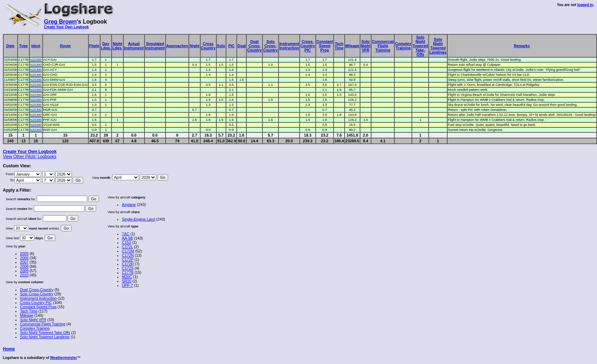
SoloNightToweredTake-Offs (420, 46)
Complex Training (35, 328)
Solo (221, 46)
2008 (24, 266)
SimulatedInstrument (155, 46)
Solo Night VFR (33, 320)
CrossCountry (208, 46)
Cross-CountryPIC (308, 46)
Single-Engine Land (139, 219)
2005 (24, 254)
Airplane (129, 205)
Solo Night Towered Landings (45, 337)
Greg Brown (60, 22)
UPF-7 (127, 285)
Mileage (352, 46)
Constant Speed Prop (38, 307)
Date (11, 46)
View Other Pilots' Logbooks (29, 157)
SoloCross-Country (270, 46)
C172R (128, 264)
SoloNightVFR (366, 46)
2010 (24, 275)
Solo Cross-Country (37, 294)
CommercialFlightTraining (383, 46)
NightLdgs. (117, 46)
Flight (94, 46)
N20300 (36, 60)
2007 (24, 262)
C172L (127, 247)
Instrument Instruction (38, 298)
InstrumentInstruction (289, 46)
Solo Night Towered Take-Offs (45, 333)
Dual (241, 46)
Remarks (522, 46)
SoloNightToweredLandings (438, 46)
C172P (128, 260)
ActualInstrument (134, 46)
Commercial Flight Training (43, 324)
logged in (585, 5)
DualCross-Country (254, 46)
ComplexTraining (403, 46)
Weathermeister (63, 358)
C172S (128, 268)
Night (194, 46)
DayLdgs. (106, 46)
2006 (24, 258)
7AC (126, 234)
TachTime (339, 46)
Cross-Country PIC (36, 302)
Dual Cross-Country (37, 290)
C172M (128, 251)
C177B (128, 272)
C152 (126, 242)
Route (65, 46)
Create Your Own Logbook (66, 27)
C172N (128, 255)
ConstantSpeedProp (325, 46)
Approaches (177, 46)
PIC (231, 46)
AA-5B (127, 238)
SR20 (127, 281)
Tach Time (29, 311)
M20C (127, 277)
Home (9, 349)
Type (24, 46)
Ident (36, 46)
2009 (24, 271)
